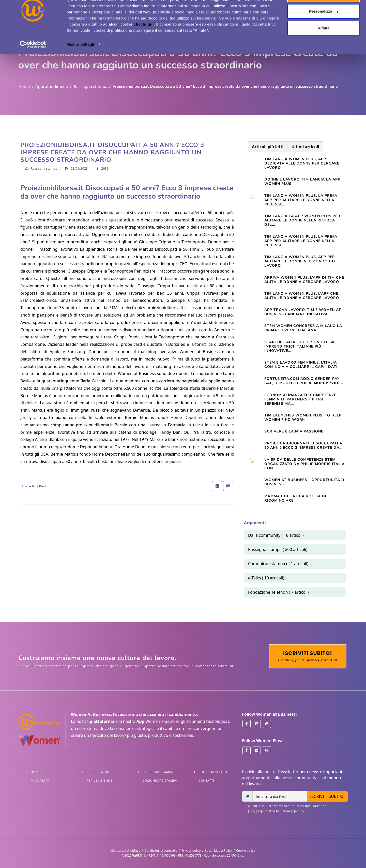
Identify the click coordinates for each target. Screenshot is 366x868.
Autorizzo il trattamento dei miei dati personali (298, 809)
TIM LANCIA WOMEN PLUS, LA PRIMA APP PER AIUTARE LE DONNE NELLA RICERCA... (301, 241)
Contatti (206, 780)
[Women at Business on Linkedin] (257, 724)
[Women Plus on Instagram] (267, 750)
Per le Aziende (100, 780)
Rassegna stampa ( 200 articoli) (278, 549)
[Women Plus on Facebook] (247, 750)
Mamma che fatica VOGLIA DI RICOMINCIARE (295, 498)
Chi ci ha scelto (213, 772)
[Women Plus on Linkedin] (257, 750)
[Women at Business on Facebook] (247, 724)
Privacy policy (191, 851)
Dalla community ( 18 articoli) (276, 535)
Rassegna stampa (90, 86)
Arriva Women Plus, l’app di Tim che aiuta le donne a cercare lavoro (304, 280)
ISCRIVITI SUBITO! (327, 796)
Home (24, 86)
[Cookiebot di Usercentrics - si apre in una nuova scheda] (33, 63)
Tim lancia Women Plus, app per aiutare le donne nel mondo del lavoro (300, 261)
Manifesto (40, 780)
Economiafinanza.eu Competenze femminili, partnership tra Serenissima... (300, 399)
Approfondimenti (52, 86)
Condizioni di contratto (161, 851)
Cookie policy (246, 851)
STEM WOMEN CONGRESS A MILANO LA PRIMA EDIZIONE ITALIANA (303, 328)
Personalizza (324, 30)
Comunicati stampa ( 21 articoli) (278, 564)
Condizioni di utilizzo (126, 851)
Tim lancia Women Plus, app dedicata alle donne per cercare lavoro (302, 163)
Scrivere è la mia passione (294, 431)
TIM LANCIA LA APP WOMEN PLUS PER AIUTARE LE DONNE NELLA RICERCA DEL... (302, 220)
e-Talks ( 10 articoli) (266, 578)
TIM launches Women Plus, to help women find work (303, 417)
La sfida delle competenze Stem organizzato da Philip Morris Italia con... (304, 464)
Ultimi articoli (305, 147)
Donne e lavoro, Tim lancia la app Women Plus (302, 182)
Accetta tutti (324, 13)
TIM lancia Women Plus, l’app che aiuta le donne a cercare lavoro (302, 296)
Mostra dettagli (80, 63)
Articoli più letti (268, 147)
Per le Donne (98, 772)
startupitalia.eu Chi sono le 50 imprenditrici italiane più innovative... (299, 346)
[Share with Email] (228, 486)
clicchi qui (144, 43)
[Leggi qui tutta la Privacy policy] (277, 811)
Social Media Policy (218, 851)
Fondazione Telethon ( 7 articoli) (278, 592)
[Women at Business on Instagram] (267, 724)
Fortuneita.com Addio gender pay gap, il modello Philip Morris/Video (304, 381)
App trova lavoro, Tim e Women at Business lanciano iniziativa (303, 312)
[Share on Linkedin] (217, 486)
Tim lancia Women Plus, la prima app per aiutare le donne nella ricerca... (301, 200)
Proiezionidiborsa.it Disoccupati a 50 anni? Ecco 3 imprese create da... (303, 445)
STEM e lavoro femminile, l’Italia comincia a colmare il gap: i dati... (302, 365)
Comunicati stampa (160, 780)
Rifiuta (324, 47)
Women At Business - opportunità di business (305, 482)
